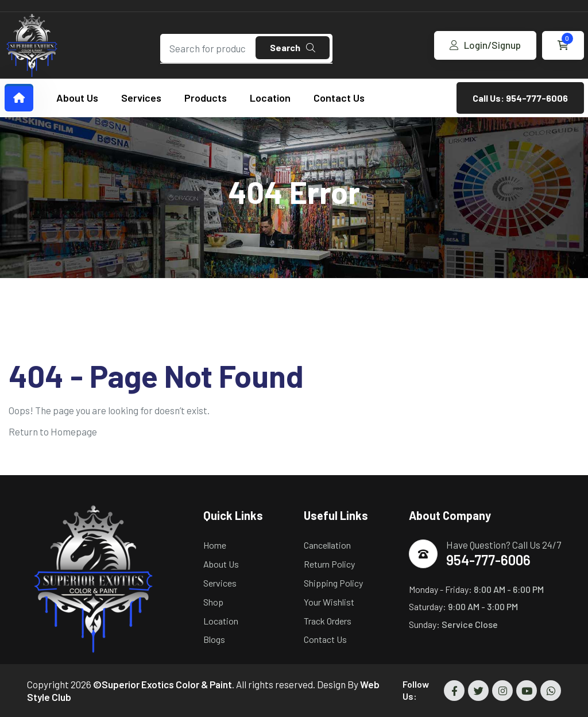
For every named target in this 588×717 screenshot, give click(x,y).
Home (215, 545)
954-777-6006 (488, 560)
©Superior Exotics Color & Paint (163, 684)
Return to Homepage (53, 431)
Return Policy (329, 564)
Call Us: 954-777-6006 (520, 98)
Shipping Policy (333, 583)
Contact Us (339, 98)
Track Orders (328, 621)
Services (141, 98)
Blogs (214, 639)
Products (206, 98)
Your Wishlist (329, 602)
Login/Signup (485, 45)
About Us (77, 98)
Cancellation (327, 545)
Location (270, 98)
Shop (213, 602)
